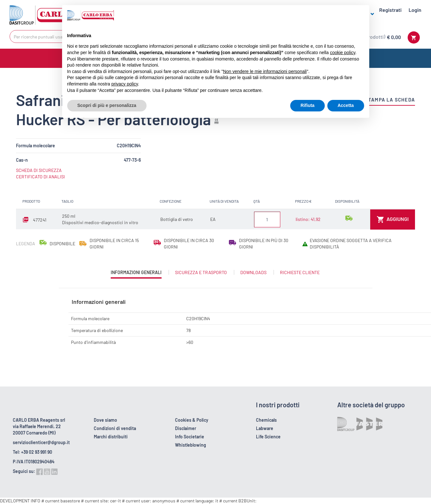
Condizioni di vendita (115, 428)
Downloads (253, 272)
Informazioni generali (136, 274)
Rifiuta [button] (307, 105)
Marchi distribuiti (111, 437)
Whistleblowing (191, 445)
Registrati (390, 10)
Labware (265, 428)
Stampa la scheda (390, 100)
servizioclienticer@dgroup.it (41, 442)
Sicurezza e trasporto (201, 272)
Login (415, 10)
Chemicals (266, 420)
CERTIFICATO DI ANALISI (40, 177)
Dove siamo (105, 420)
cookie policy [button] (343, 53)
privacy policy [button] (125, 84)
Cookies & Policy (192, 420)
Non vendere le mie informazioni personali (265, 71)
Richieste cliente (300, 272)
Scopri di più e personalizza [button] (107, 105)
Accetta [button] (346, 105)
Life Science (268, 437)
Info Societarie (190, 437)
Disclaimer (186, 428)
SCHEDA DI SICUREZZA (39, 170)
